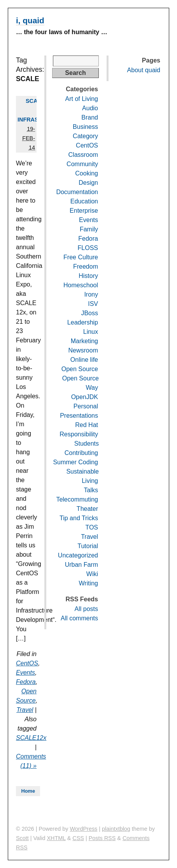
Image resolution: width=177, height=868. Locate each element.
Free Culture (81, 257)
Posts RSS (102, 838)
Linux (91, 332)
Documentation (77, 192)
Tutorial (88, 546)
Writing (89, 583)
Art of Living (82, 99)
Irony (91, 294)
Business (85, 127)
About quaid (144, 70)
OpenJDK (85, 397)
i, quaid (30, 20)
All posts (86, 609)
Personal (86, 406)
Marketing (84, 341)
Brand (90, 117)
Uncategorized (78, 555)
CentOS (27, 663)
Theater (87, 509)
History (88, 276)
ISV (93, 304)
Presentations (79, 416)
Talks (91, 490)
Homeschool (81, 285)
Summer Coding (75, 462)
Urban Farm (81, 565)
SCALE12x (31, 738)
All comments (79, 618)
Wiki (92, 574)
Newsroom (83, 350)
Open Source (80, 369)
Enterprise (84, 211)
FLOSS (88, 248)
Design (88, 183)
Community (82, 164)
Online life (84, 360)
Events (25, 673)
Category (85, 136)
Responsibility (79, 434)
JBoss (89, 313)
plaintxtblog (116, 829)
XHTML (56, 838)
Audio (90, 108)
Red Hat (87, 425)
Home (28, 791)
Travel (25, 710)
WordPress (83, 829)
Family (89, 229)
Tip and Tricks (79, 518)
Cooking (87, 173)
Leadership (83, 322)
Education (84, 201)
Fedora (26, 682)
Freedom (86, 266)
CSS (78, 838)
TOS (92, 527)
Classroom (83, 155)
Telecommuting (77, 499)
